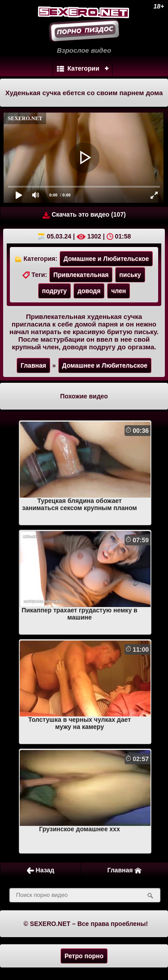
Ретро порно (84, 956)
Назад (41, 870)
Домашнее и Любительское (106, 259)
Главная (33, 365)
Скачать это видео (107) (84, 215)
